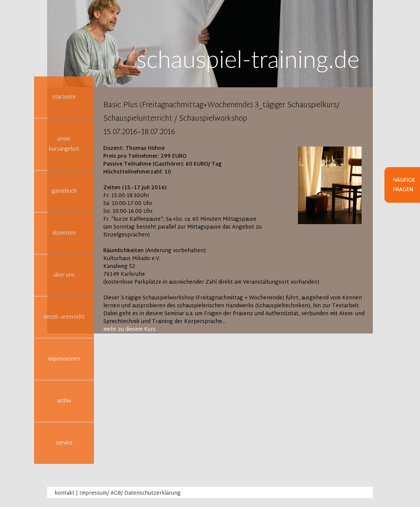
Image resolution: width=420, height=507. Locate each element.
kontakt (65, 493)
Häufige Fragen (404, 185)
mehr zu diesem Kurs (130, 330)
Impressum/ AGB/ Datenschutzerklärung (130, 493)
